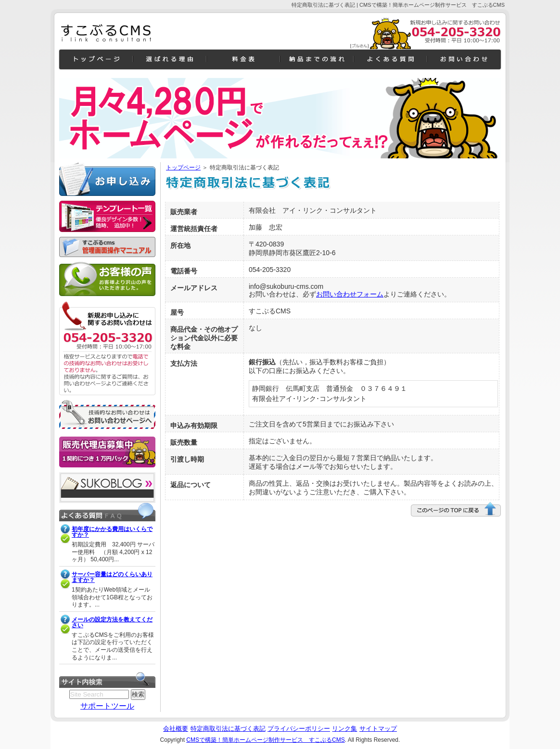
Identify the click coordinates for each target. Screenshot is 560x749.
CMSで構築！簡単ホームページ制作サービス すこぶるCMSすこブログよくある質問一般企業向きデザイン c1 (107, 33)
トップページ (183, 168)
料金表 (243, 59)
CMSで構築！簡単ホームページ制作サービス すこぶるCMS (265, 740)
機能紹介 (170, 59)
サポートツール (107, 706)
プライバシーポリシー (299, 729)
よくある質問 (390, 59)
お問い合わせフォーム (350, 294)
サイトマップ (378, 729)
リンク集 (344, 729)
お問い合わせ (464, 59)
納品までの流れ (317, 59)
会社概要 (176, 729)
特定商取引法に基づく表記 (228, 729)
